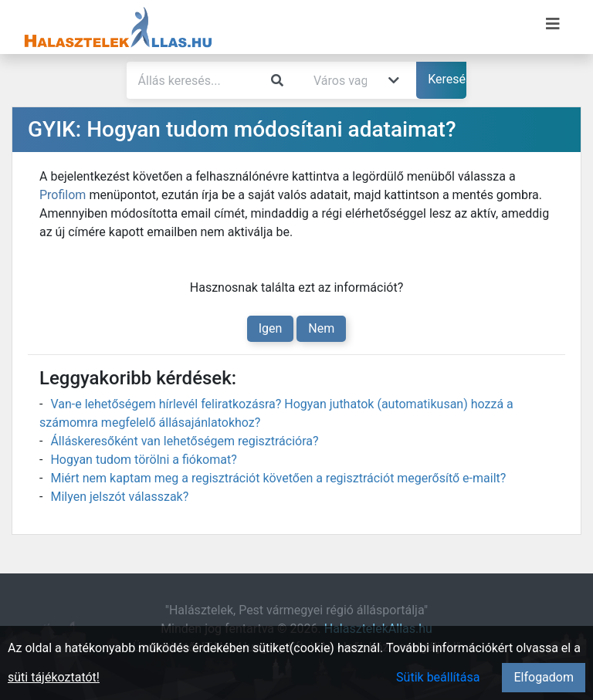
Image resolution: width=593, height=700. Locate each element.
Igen (271, 328)
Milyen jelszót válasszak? (119, 497)
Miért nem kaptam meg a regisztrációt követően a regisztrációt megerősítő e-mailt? (278, 478)
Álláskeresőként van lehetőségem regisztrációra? (184, 441)
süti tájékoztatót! (54, 677)
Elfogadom (544, 677)
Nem (321, 328)
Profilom (63, 195)
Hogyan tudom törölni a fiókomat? (143, 460)
